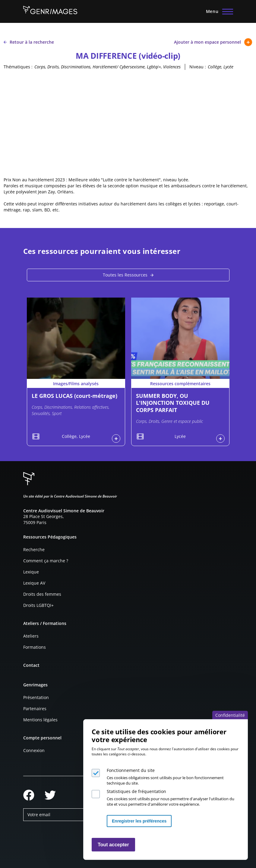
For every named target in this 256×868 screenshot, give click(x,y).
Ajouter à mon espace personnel (213, 42)
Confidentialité (230, 715)
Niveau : (198, 67)
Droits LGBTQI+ (38, 605)
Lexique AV (34, 583)
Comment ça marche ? (46, 561)
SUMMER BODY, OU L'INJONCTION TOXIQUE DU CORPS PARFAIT (173, 403)
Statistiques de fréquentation (136, 791)
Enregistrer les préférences (139, 821)
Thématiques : (18, 67)
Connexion (34, 750)
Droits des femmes (42, 594)
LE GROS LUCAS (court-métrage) (74, 396)
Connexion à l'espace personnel (116, 439)
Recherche (34, 550)
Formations (35, 647)
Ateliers (31, 636)
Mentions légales (40, 720)
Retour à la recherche (29, 42)
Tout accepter (113, 845)
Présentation (36, 697)
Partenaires (35, 709)
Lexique (31, 572)
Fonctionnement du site (131, 770)
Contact (31, 665)
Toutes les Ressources (125, 275)
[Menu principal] (218, 11)
